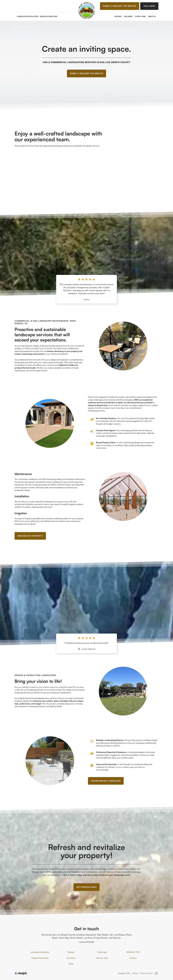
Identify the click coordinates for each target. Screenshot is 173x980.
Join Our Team (102, 958)
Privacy (135, 973)
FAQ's (71, 964)
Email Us (133, 958)
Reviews (118, 16)
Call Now (149, 6)
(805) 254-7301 (133, 952)
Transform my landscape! (106, 781)
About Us (152, 16)
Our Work (128, 16)
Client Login (140, 16)
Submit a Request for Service (120, 6)
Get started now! (86, 887)
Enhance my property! (30, 536)
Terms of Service (147, 973)
